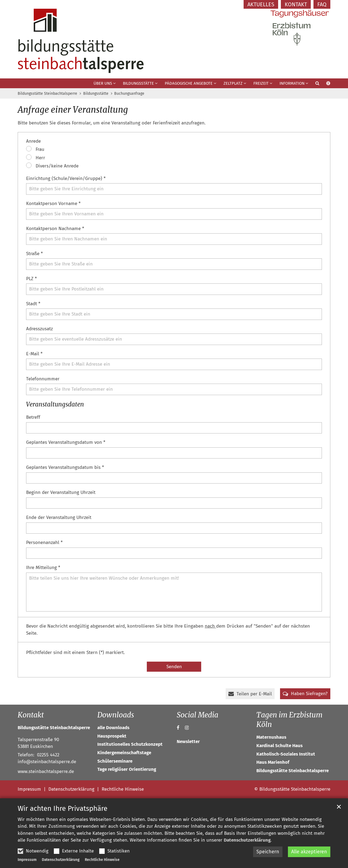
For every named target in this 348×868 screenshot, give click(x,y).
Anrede (33, 141)
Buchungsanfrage (129, 94)
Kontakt (31, 715)
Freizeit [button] (261, 83)
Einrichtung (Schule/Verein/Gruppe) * (66, 178)
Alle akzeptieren (309, 852)
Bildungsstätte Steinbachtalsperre (47, 94)
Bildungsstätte (96, 94)
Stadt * (33, 304)
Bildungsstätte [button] (138, 83)
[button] (314, 84)
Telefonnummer (43, 379)
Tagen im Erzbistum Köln (289, 720)
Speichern (268, 852)
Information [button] (292, 83)
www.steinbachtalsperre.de (46, 771)
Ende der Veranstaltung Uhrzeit (59, 517)
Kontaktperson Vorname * (53, 204)
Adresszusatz (39, 329)
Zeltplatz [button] (233, 83)
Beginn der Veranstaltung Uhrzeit (61, 492)
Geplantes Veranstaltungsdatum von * (66, 442)
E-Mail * (34, 354)
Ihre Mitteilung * (43, 568)
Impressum (27, 860)
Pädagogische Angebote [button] (189, 83)
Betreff (33, 417)
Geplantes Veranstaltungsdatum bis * (65, 467)
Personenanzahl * (44, 542)
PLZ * (31, 279)
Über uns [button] (103, 83)
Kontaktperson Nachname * (55, 229)
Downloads (116, 715)
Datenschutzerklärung (247, 840)
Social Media (198, 715)
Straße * (34, 254)
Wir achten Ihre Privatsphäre (63, 809)
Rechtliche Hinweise (102, 860)
